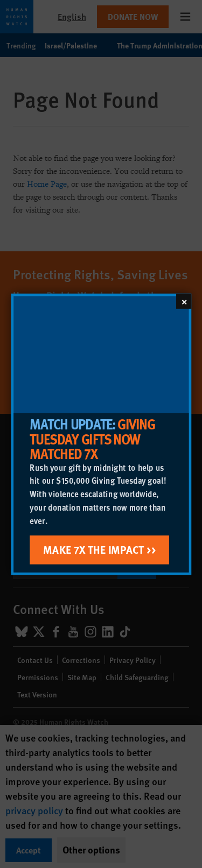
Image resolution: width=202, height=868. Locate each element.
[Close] (184, 301)
